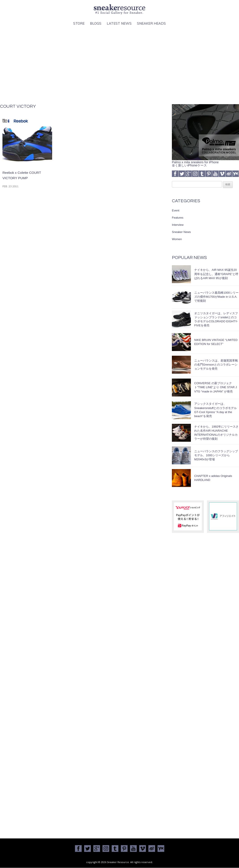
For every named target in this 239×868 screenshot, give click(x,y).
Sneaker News (181, 232)
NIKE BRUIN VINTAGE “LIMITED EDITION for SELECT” (216, 342)
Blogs (96, 23)
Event (176, 210)
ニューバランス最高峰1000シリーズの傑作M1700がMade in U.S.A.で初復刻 (216, 297)
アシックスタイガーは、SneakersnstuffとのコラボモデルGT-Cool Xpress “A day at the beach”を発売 (216, 410)
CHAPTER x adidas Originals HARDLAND (213, 478)
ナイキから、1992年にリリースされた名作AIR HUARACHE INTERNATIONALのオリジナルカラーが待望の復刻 (216, 433)
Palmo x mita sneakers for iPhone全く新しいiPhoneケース (205, 162)
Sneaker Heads (151, 23)
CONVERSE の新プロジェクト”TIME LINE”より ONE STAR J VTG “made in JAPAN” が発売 (216, 387)
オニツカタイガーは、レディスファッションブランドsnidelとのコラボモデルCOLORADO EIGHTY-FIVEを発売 (216, 319)
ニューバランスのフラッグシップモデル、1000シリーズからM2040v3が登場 (216, 455)
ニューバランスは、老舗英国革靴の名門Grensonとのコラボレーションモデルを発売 (216, 365)
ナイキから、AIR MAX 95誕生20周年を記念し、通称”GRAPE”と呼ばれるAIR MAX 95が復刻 (216, 274)
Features (178, 218)
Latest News (119, 23)
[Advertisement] (119, 65)
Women (177, 239)
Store (79, 23)
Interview (178, 225)
